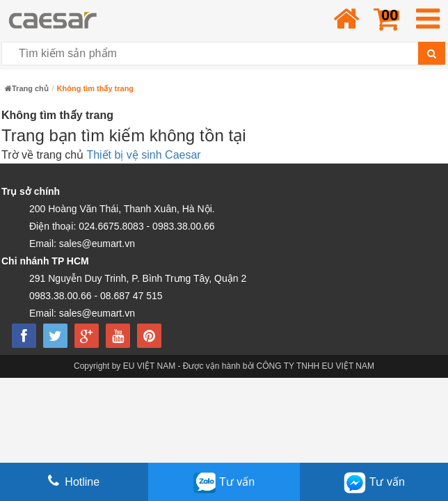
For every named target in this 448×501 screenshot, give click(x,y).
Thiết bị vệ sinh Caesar (143, 155)
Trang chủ (27, 88)
